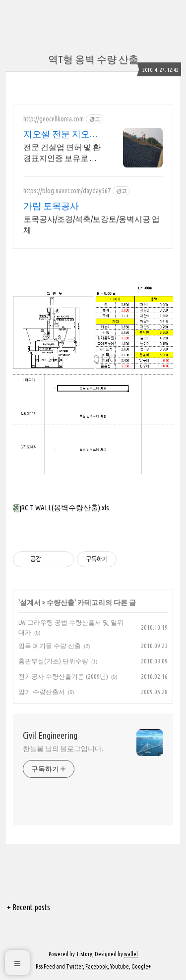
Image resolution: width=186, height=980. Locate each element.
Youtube (120, 966)
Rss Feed (45, 966)
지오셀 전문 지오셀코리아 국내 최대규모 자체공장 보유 (61, 134)
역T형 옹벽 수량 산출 (93, 59)
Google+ (141, 966)
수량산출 (61, 602)
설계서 (30, 602)
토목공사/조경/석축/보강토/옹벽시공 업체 (92, 224)
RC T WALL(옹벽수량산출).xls (61, 508)
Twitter (74, 966)
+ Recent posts (29, 907)
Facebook (96, 966)
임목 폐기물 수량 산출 (50, 646)
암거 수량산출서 (42, 692)
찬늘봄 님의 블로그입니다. (63, 749)
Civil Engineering (50, 735)
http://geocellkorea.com (54, 119)
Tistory (84, 954)
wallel (131, 954)
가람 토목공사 (51, 206)
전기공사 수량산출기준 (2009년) (63, 676)
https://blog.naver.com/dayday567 (67, 191)
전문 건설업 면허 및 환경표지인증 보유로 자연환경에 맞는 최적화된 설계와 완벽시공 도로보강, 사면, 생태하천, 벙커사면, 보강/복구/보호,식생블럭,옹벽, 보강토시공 (63, 153)
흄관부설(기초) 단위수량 (53, 661)
